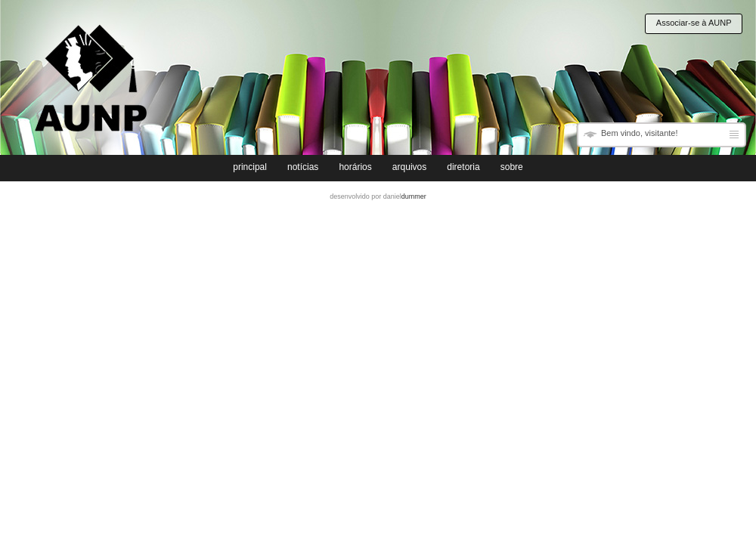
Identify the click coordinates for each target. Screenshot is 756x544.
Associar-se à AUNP (694, 23)
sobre (512, 167)
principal (250, 167)
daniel (405, 196)
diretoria (463, 167)
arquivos (409, 167)
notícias (303, 167)
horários (355, 167)
